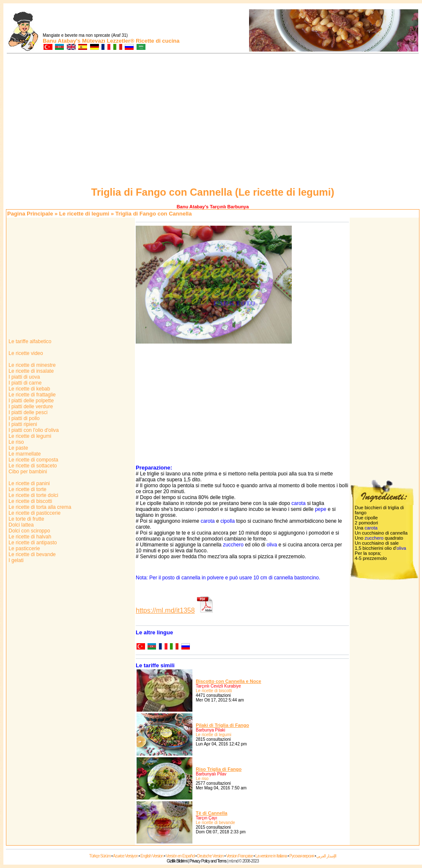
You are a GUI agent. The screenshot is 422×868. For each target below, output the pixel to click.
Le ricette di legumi (84, 214)
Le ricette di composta (33, 460)
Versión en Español (180, 856)
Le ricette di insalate (30, 371)
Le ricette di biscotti (30, 501)
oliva (272, 545)
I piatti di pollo (23, 418)
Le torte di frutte (26, 519)
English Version (152, 856)
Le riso (15, 442)
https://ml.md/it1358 (165, 610)
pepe (321, 509)
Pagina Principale (30, 214)
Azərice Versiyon (125, 856)
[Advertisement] (213, 121)
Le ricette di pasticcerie (34, 513)
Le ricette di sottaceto (32, 466)
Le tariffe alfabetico (29, 341)
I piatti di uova (23, 377)
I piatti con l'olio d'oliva (33, 430)
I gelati (15, 560)
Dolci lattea (21, 525)
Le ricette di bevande (32, 554)
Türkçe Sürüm (100, 856)
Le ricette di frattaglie (32, 395)
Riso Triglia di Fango (219, 769)
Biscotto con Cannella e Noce (229, 681)
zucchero (233, 545)
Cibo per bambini (27, 472)
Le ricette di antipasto (32, 543)
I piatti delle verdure (30, 407)
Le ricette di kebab (29, 389)
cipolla (227, 521)
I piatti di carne (24, 383)
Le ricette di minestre (32, 365)
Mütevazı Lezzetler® (108, 41)
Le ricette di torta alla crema (39, 507)
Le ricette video (25, 353)
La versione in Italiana (271, 856)
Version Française (240, 856)
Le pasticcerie (23, 549)
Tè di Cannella (212, 813)
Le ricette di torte (27, 489)
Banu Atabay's (62, 41)
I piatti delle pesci (27, 412)
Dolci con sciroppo (29, 531)
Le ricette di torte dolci (33, 495)
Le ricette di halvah (29, 537)
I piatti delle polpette (30, 401)
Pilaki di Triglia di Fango (222, 725)
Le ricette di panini (29, 483)
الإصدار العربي (326, 856)
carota (298, 503)
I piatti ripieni (22, 424)
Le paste (18, 448)
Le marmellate (24, 454)
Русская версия (301, 856)
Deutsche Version (210, 856)
